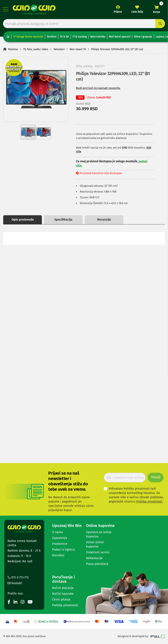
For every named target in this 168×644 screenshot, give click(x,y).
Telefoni (51, 38)
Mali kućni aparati (120, 38)
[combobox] (84, 24)
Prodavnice (60, 544)
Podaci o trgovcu (64, 550)
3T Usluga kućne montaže (28, 38)
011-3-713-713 (18, 577)
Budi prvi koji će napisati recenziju (98, 89)
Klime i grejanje (143, 38)
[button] (12, 90)
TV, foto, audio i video (36, 50)
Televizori (59, 50)
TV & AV (64, 38)
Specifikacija (63, 220)
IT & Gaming (80, 38)
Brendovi (58, 555)
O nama (58, 532)
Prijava (118, 12)
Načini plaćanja (63, 588)
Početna (13, 50)
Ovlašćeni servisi (98, 552)
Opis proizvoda (23, 220)
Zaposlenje (60, 538)
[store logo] (34, 10)
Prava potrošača (97, 564)
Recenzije (104, 220)
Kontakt (15, 583)
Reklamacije (94, 558)
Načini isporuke (63, 594)
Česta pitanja (61, 600)
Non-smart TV (78, 50)
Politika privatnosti (65, 605)
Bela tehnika (98, 38)
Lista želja (137, 12)
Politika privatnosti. (150, 502)
